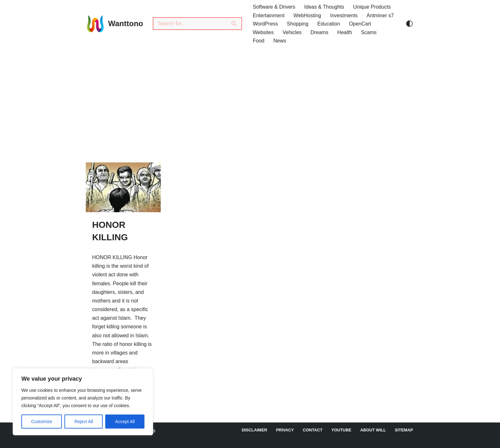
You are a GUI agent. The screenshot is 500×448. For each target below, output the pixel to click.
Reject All (84, 422)
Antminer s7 (380, 15)
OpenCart (360, 24)
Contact (313, 430)
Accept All (125, 422)
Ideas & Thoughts (324, 7)
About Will (373, 430)
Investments (344, 15)
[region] (83, 402)
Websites (263, 32)
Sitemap (404, 430)
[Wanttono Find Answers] (114, 24)
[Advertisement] (250, 95)
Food (259, 41)
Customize (42, 422)
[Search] (190, 24)
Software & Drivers (274, 7)
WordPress (265, 24)
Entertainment (269, 15)
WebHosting (307, 15)
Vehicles (292, 32)
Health (345, 32)
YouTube (341, 430)
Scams (369, 32)
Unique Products (372, 7)
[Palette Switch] (409, 24)
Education (329, 24)
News (280, 41)
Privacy (285, 430)
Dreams (320, 32)
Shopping (298, 24)
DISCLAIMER (254, 430)
